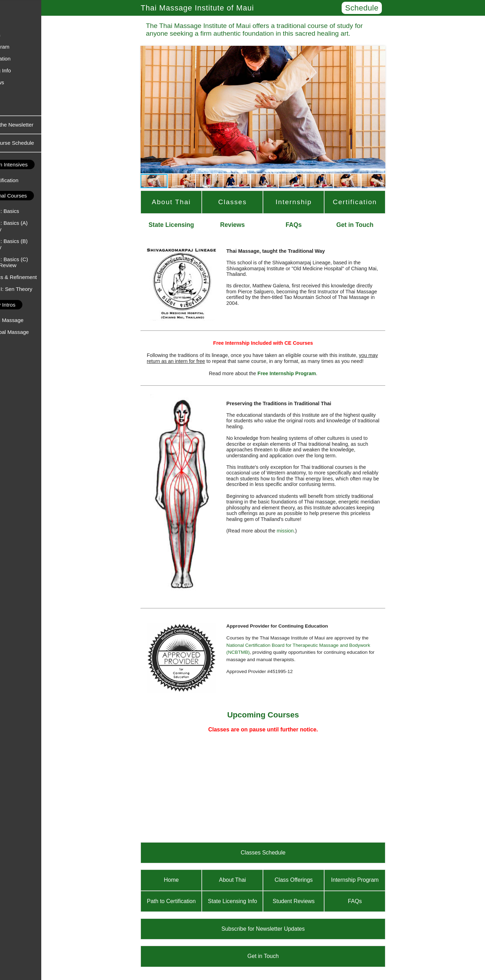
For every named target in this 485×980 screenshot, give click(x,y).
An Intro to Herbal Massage (36, 332)
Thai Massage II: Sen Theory (38, 289)
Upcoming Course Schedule (40, 143)
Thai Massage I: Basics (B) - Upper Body (35, 244)
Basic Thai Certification (31, 180)
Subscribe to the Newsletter (40, 125)
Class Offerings (22, 35)
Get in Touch (18, 95)
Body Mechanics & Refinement (40, 277)
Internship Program (26, 47)
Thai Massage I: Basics (31, 211)
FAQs (10, 106)
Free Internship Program (306, 373)
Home (11, 11)
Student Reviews (23, 82)
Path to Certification (27, 59)
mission (305, 531)
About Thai (16, 23)
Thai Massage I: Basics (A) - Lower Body (35, 226)
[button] (167, 109)
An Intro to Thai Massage (33, 320)
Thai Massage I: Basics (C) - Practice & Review (35, 262)
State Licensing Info (27, 70)
